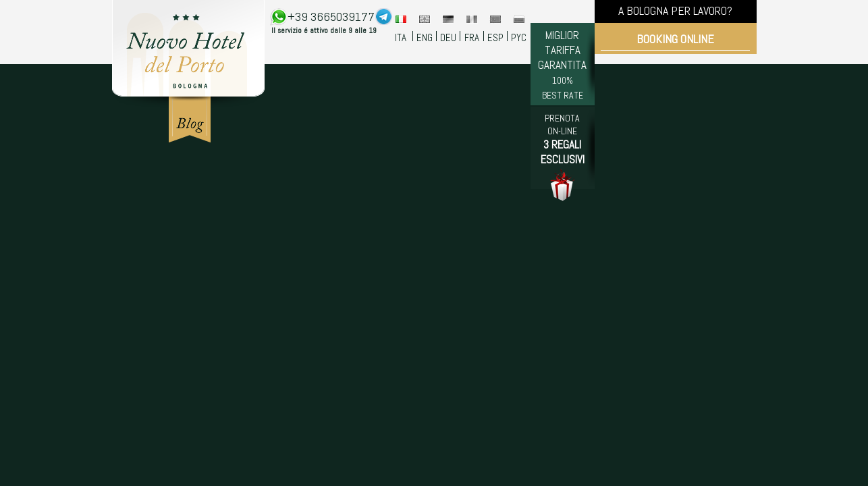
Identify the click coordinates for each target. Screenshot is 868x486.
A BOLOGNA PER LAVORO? (675, 10)
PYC (519, 37)
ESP (495, 37)
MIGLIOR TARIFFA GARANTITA (562, 64)
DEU (448, 37)
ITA (401, 37)
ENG (425, 37)
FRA (472, 37)
